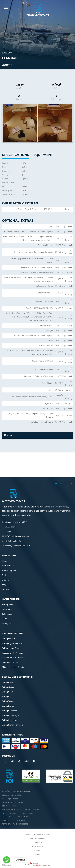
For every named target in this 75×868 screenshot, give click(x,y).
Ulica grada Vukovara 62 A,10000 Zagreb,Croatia (16, 527)
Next (69, 123)
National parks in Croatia (13, 658)
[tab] (43, 155)
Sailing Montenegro (10, 715)
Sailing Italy (7, 697)
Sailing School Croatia (11, 648)
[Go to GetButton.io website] (7, 865)
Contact (5, 589)
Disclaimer (38, 850)
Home (5, 561)
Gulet (4, 619)
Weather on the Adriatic (12, 653)
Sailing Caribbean (9, 711)
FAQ (4, 575)
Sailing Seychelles (10, 720)
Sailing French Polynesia (12, 725)
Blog (4, 585)
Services (6, 580)
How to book (8, 566)
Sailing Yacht (8, 605)
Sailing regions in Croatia (13, 644)
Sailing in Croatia (9, 639)
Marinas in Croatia (10, 662)
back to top (64, 483)
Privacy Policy (37, 846)
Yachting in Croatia (38, 15)
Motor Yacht (7, 609)
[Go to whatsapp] (7, 860)
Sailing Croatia (8, 682)
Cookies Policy (37, 842)
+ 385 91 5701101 (13, 541)
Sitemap (37, 854)
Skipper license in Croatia (13, 667)
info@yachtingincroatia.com (17, 536)
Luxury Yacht (8, 624)
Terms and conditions (37, 839)
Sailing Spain (8, 692)
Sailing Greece (8, 687)
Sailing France (8, 706)
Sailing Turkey (8, 701)
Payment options (9, 570)
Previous (6, 123)
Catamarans (7, 614)
